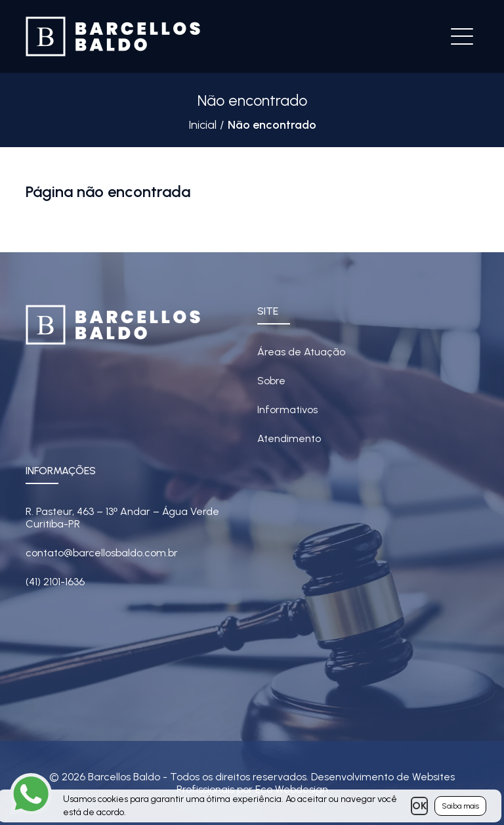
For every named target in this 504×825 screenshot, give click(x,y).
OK (419, 806)
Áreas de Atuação (301, 352)
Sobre (271, 381)
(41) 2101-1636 (55, 582)
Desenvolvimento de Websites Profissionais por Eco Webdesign (316, 783)
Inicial (202, 125)
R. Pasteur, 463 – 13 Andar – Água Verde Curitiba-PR (122, 518)
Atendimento (289, 438)
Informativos (287, 410)
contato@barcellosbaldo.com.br (102, 553)
